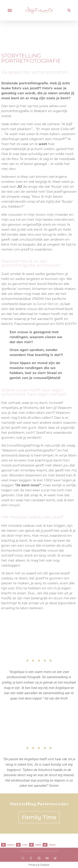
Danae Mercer (48, 304)
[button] (10, 10)
